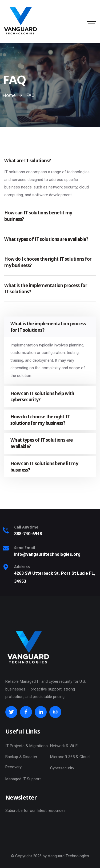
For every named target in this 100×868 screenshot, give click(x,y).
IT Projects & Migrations (27, 746)
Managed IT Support (23, 779)
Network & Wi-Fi (64, 746)
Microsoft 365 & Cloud (70, 757)
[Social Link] (11, 712)
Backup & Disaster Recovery (21, 762)
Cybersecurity (62, 768)
